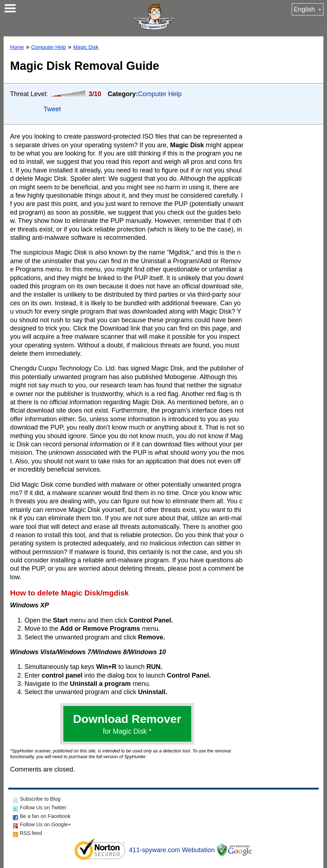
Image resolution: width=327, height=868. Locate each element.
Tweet (52, 109)
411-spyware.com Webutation (172, 850)
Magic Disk (86, 47)
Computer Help (48, 47)
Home (17, 47)
